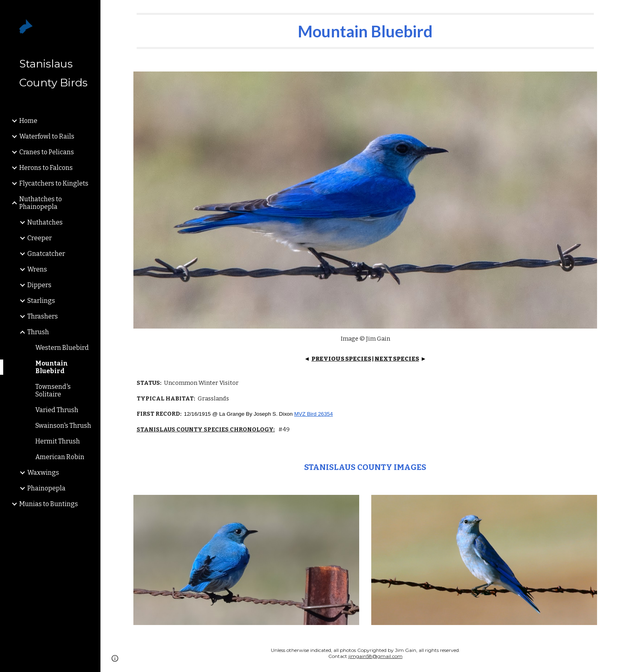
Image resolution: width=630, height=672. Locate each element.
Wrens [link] (37, 269)
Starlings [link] (41, 301)
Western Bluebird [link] (62, 348)
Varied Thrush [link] (57, 410)
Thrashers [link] (43, 316)
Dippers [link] (39, 285)
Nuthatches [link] (45, 222)
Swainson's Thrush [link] (63, 426)
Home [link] (28, 121)
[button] (620, 11)
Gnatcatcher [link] (46, 254)
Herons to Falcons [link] (46, 168)
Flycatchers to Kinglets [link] (54, 183)
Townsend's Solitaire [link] (53, 390)
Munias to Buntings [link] (49, 504)
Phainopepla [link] (46, 488)
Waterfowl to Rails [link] (47, 136)
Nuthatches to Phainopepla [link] (41, 203)
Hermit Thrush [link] (58, 441)
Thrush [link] (38, 332)
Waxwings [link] (43, 473)
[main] (365, 31)
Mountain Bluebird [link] (52, 367)
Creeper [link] (40, 238)
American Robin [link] (60, 457)
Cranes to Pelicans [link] (47, 152)
